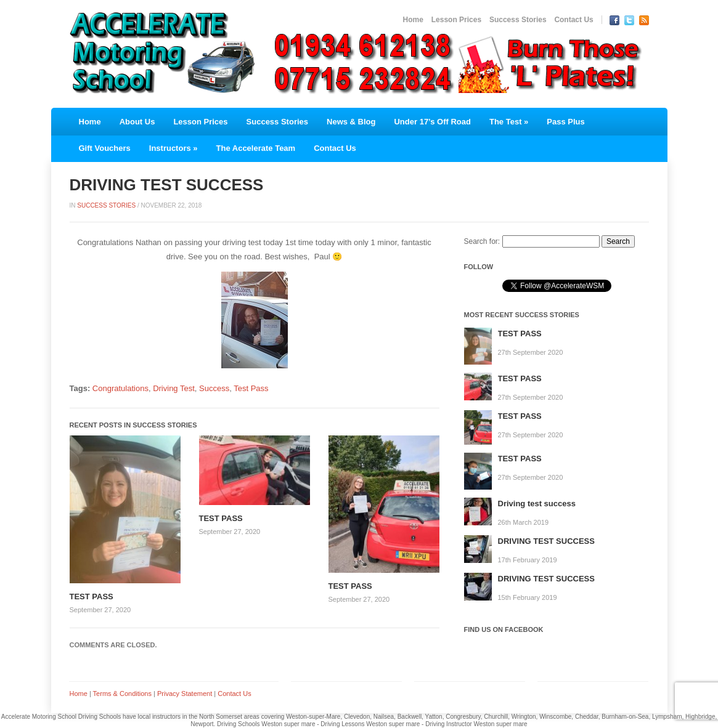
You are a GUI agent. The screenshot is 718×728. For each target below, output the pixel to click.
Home (413, 20)
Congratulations (120, 388)
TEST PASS (92, 597)
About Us (137, 122)
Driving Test (174, 388)
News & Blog (351, 122)
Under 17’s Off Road (432, 122)
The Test (509, 122)
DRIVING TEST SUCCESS (546, 541)
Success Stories (518, 20)
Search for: (482, 241)
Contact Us (573, 20)
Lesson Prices (456, 20)
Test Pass (251, 388)
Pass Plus (565, 122)
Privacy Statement (185, 694)
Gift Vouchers (105, 148)
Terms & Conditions (122, 694)
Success (214, 388)
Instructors (173, 148)
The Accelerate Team (256, 148)
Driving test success (537, 504)
